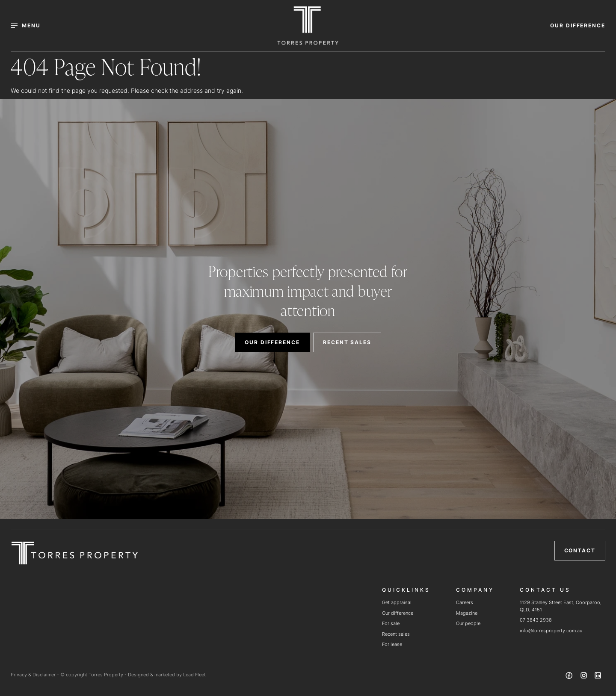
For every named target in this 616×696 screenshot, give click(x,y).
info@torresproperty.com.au (551, 631)
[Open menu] (31, 26)
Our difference (398, 613)
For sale (391, 623)
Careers (465, 602)
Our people (468, 623)
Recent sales (396, 634)
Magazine (467, 613)
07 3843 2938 (536, 620)
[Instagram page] (584, 677)
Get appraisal (397, 602)
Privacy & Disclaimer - (36, 675)
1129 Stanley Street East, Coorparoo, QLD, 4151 (561, 606)
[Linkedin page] (598, 677)
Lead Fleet (194, 675)
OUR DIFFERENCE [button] (578, 25)
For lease (392, 644)
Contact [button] (580, 550)
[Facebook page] (570, 677)
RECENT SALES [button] (347, 342)
